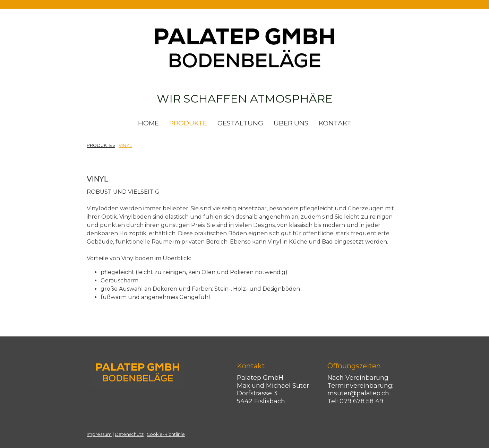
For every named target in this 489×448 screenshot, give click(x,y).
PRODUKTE (188, 123)
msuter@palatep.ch (360, 393)
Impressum (99, 434)
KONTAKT (335, 123)
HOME (148, 123)
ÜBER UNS (291, 123)
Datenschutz (129, 434)
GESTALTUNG (240, 123)
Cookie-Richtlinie (166, 434)
